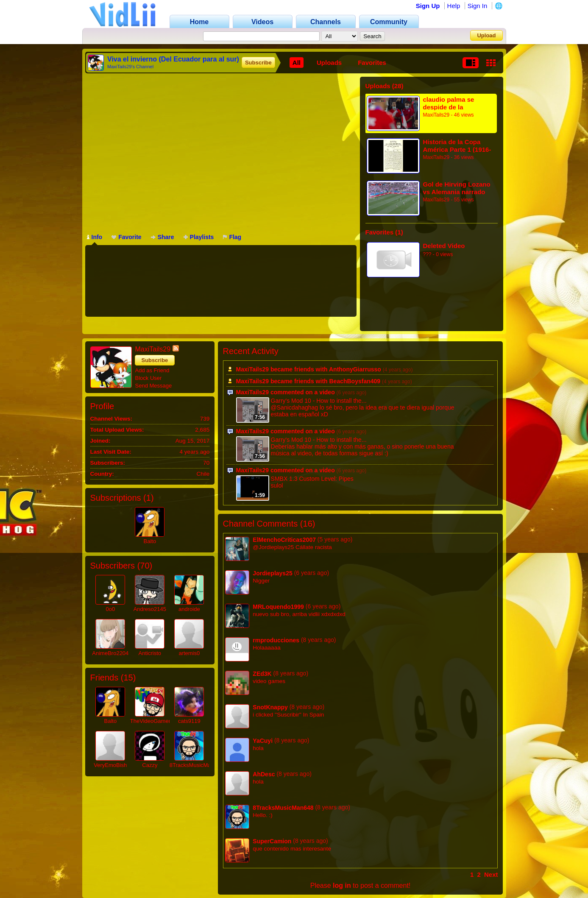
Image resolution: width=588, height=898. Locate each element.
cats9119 (189, 721)
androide (189, 609)
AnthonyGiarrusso (355, 369)
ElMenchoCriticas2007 (284, 540)
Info (95, 237)
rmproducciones (276, 640)
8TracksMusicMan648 (196, 765)
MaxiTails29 (436, 115)
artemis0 (189, 653)
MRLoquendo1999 (278, 607)
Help (454, 6)
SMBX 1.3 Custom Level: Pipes (312, 479)
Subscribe (258, 63)
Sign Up (428, 6)
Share (163, 237)
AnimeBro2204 (110, 653)
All (297, 63)
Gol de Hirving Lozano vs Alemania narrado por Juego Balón (457, 188)
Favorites (372, 63)
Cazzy (150, 765)
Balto (150, 541)
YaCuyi (263, 741)
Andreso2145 (150, 609)
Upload (486, 35)
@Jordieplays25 (273, 547)
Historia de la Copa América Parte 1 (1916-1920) (457, 146)
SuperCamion (272, 841)
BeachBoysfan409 (355, 381)
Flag (232, 237)
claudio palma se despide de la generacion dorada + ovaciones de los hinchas (454, 103)
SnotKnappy (270, 707)
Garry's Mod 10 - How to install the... (319, 401)
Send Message (154, 386)
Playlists (199, 237)
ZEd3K (262, 674)
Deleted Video (444, 246)
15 (128, 678)
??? (427, 254)
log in (342, 885)
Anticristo (150, 653)
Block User (149, 378)
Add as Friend (152, 370)
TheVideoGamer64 (153, 721)
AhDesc (264, 774)
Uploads (329, 63)
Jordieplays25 (272, 573)
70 (145, 566)
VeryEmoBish (110, 765)
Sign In (478, 6)
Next (491, 874)
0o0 (110, 609)
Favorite (126, 237)
